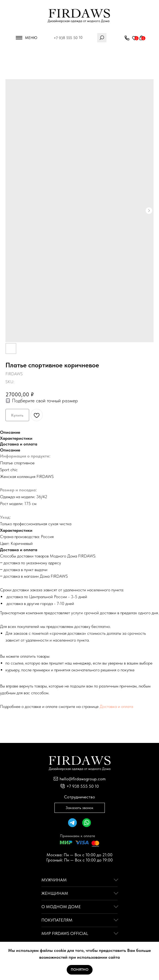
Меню (31, 38)
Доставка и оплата (116, 706)
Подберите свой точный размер (45, 401)
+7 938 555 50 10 (68, 38)
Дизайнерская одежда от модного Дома (79, 21)
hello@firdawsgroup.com (83, 779)
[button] (127, 38)
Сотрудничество (79, 797)
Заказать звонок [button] (79, 808)
